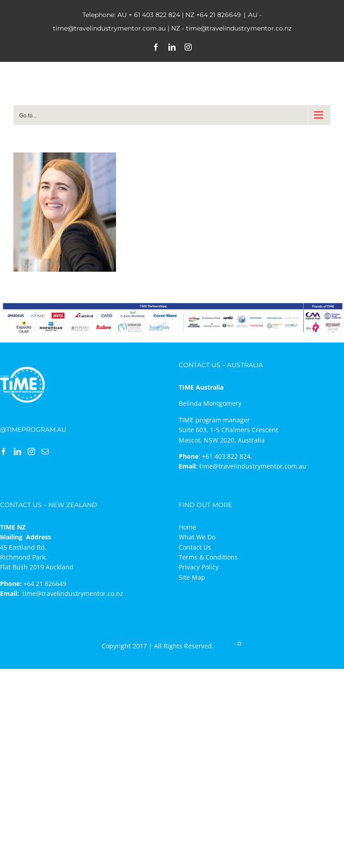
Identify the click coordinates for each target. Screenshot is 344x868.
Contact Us (195, 547)
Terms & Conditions (208, 557)
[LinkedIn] (17, 451)
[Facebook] (4, 451)
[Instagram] (31, 451)
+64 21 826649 (219, 15)
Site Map (192, 577)
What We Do (197, 537)
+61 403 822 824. (227, 456)
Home (187, 527)
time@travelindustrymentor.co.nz (73, 593)
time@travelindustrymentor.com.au (253, 466)
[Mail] (45, 451)
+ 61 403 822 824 (154, 15)
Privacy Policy (199, 567)
